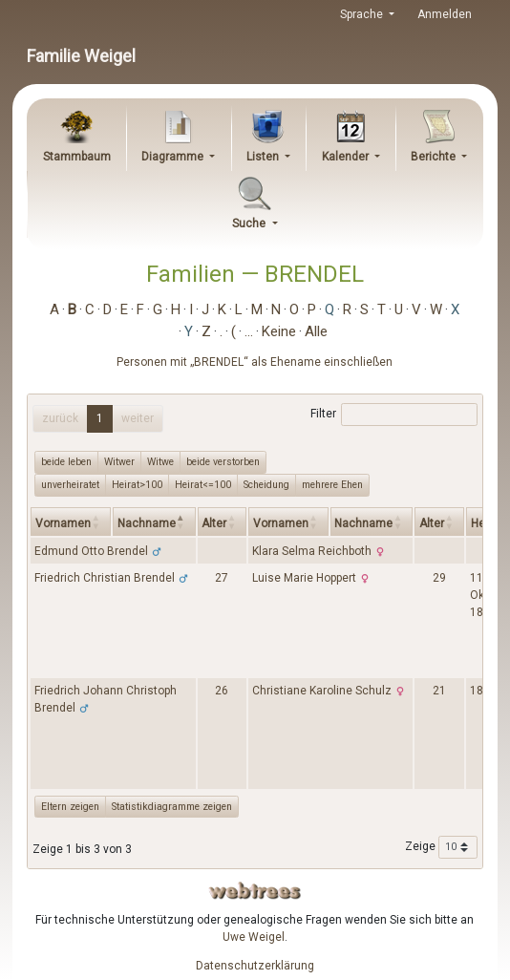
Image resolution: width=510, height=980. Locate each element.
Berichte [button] (435, 157)
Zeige (441, 847)
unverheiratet (70, 484)
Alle (316, 331)
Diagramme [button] (174, 157)
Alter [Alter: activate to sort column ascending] (214, 523)
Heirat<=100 (203, 484)
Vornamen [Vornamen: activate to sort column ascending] (63, 523)
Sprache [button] (363, 14)
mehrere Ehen (332, 484)
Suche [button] (250, 224)
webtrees (255, 891)
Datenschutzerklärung (255, 966)
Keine (279, 331)
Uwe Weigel (254, 937)
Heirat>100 (137, 484)
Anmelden (445, 14)
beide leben (66, 461)
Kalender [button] (347, 157)
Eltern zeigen (70, 807)
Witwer (119, 461)
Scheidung (266, 484)
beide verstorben (223, 461)
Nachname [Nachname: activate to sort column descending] (147, 523)
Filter (394, 415)
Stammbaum (77, 157)
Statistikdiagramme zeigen (172, 807)
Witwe (160, 461)
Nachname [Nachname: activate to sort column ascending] (363, 523)
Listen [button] (264, 157)
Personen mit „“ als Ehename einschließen (255, 362)
